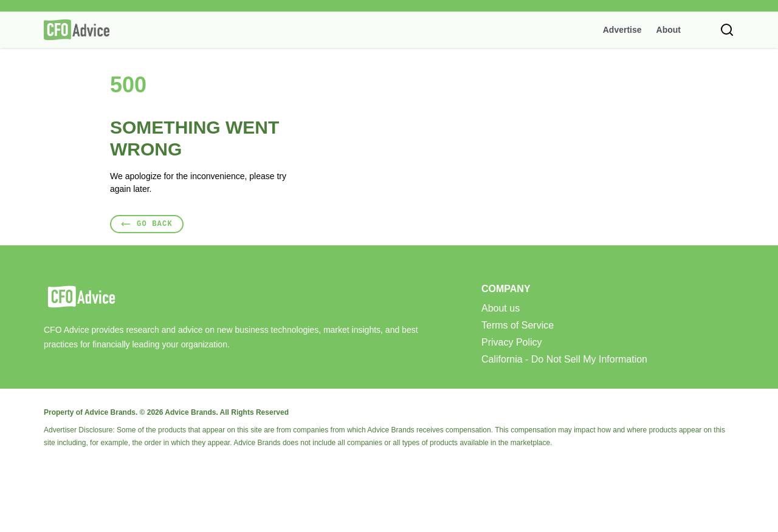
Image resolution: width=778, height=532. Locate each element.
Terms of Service (518, 326)
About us (501, 309)
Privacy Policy (512, 343)
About (669, 30)
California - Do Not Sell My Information (564, 360)
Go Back (147, 224)
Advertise (622, 30)
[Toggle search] (727, 30)
